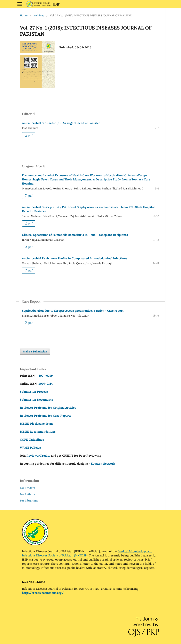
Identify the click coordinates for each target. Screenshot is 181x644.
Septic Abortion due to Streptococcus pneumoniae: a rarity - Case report (73, 311)
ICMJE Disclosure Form (36, 424)
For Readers (27, 488)
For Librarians (29, 501)
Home (24, 15)
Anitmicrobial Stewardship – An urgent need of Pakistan (61, 123)
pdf (30, 135)
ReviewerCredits (38, 456)
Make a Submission (35, 352)
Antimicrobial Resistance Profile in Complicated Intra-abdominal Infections (75, 258)
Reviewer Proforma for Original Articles (48, 408)
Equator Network (103, 464)
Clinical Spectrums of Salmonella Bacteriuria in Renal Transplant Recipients (75, 235)
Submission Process (34, 392)
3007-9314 (46, 384)
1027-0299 (45, 376)
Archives (39, 15)
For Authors (27, 494)
